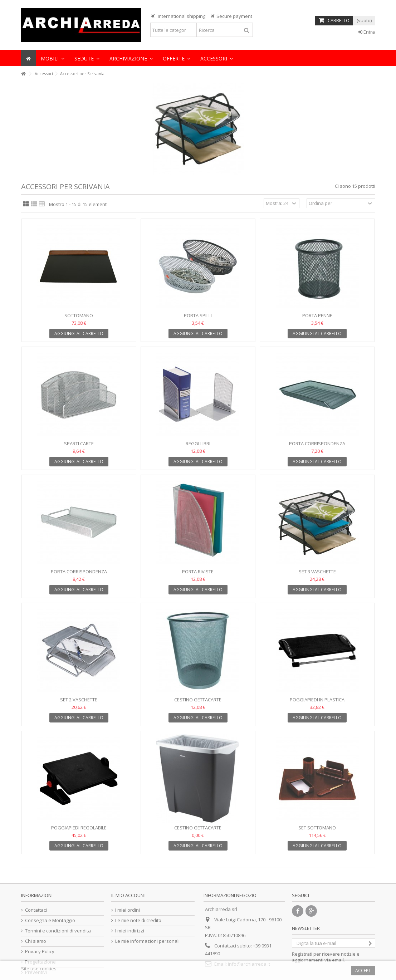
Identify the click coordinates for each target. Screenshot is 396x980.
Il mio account (129, 895)
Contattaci (36, 910)
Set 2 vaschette (79, 700)
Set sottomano (317, 828)
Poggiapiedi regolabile (79, 828)
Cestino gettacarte (198, 700)
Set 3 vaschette (317, 572)
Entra (367, 32)
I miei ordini (128, 910)
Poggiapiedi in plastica (317, 700)
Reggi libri (198, 444)
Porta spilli (198, 315)
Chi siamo (36, 941)
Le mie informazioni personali (147, 941)
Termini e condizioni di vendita (58, 931)
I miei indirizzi (130, 931)
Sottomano (79, 315)
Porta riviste (198, 572)
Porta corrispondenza (317, 444)
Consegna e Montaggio (50, 920)
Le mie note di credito (138, 920)
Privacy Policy (40, 952)
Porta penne (317, 315)
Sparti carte (79, 444)
